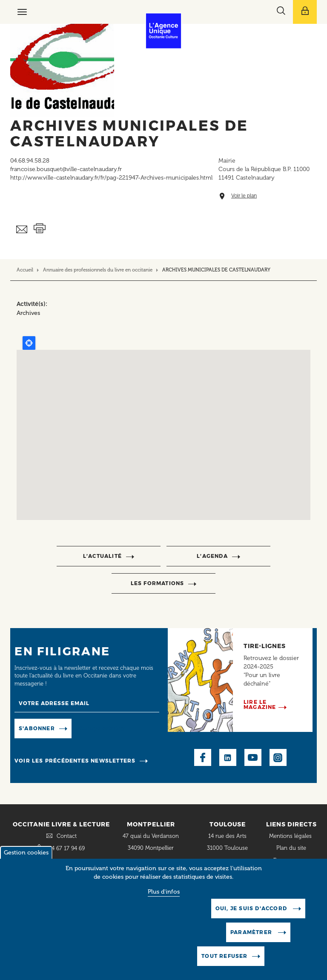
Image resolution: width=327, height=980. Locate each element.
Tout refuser (224, 956)
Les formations (158, 583)
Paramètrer (252, 932)
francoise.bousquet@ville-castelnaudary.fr (66, 169)
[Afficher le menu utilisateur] (305, 12)
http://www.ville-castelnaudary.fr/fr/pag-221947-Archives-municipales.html (111, 178)
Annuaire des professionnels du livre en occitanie (98, 270)
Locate (29, 343)
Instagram (278, 757)
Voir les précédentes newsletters (75, 761)
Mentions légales (291, 836)
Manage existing (101, 728)
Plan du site (291, 848)
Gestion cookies (26, 853)
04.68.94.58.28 (30, 161)
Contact (67, 836)
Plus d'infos (164, 892)
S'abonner (37, 728)
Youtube (253, 757)
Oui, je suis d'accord (252, 908)
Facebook (203, 757)
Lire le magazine (260, 704)
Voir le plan (244, 196)
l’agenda (212, 556)
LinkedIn (228, 757)
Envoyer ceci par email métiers (22, 230)
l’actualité (102, 556)
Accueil (25, 270)
